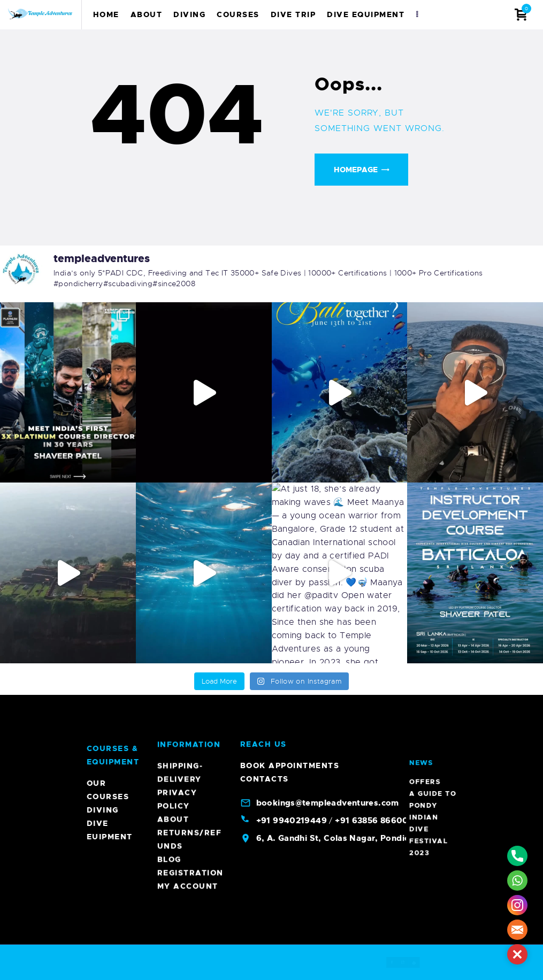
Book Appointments (290, 269)
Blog (169, 363)
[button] (517, 954)
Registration (190, 376)
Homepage (356, 170)
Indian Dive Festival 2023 (433, 756)
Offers (432, 748)
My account (188, 389)
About (173, 323)
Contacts (265, 282)
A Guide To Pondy (433, 751)
